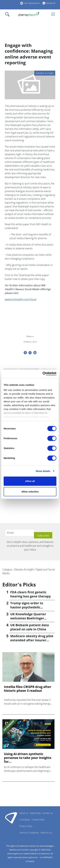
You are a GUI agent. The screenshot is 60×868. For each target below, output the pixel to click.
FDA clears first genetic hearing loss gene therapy (30, 594)
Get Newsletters (32, 3)
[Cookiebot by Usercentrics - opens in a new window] (43, 374)
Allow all (30, 481)
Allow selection (30, 492)
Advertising (35, 813)
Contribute (25, 820)
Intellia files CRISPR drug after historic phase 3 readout (28, 689)
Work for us (46, 833)
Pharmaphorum (11, 818)
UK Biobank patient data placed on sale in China (30, 627)
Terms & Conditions (29, 833)
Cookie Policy (38, 820)
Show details (43, 471)
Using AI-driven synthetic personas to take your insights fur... (28, 758)
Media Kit (51, 3)
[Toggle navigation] (8, 14)
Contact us (48, 813)
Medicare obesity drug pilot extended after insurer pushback (32, 640)
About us (24, 813)
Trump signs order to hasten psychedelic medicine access (27, 607)
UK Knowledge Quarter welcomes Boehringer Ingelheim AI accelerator (30, 618)
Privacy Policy (26, 826)
